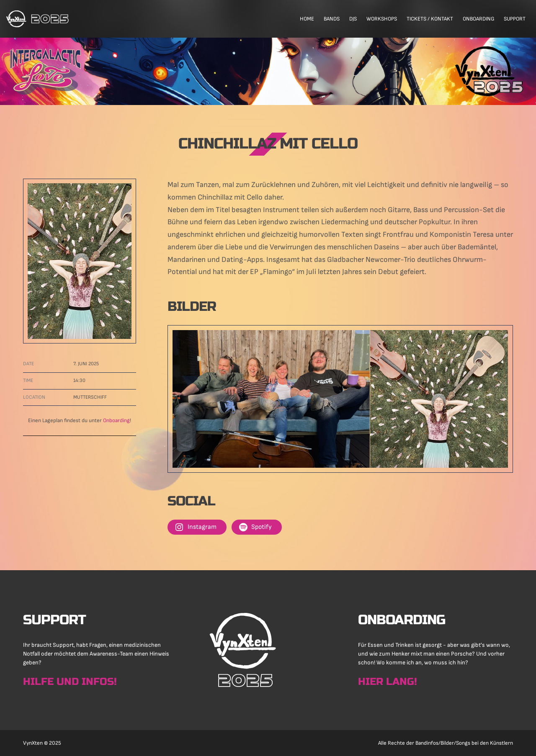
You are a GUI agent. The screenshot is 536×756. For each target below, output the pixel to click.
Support (515, 19)
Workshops (382, 19)
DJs (353, 19)
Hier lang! (388, 682)
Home (307, 19)
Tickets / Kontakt (430, 19)
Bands (332, 19)
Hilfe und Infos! (70, 682)
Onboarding (478, 19)
